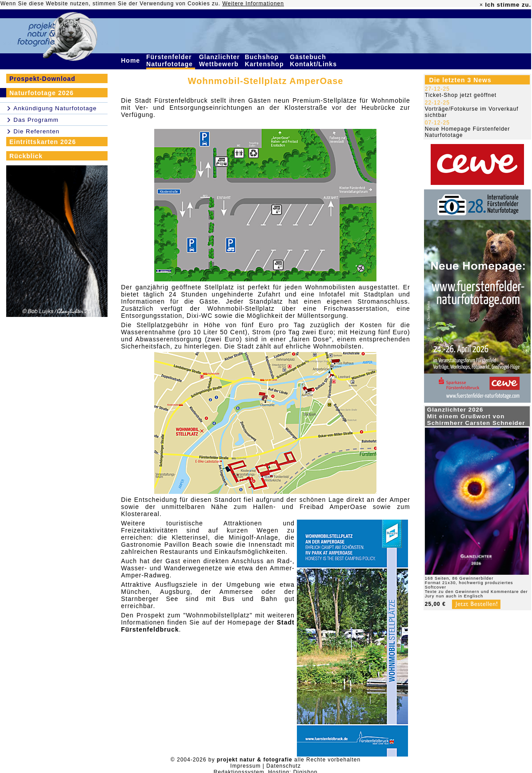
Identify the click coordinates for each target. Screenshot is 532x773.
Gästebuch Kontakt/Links (314, 60)
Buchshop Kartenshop (266, 60)
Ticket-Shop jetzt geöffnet (461, 95)
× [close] (481, 5)
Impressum (245, 766)
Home (132, 60)
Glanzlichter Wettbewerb (220, 60)
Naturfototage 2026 (42, 93)
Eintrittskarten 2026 (43, 142)
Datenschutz (284, 766)
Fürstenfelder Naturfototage (171, 60)
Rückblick (26, 156)
